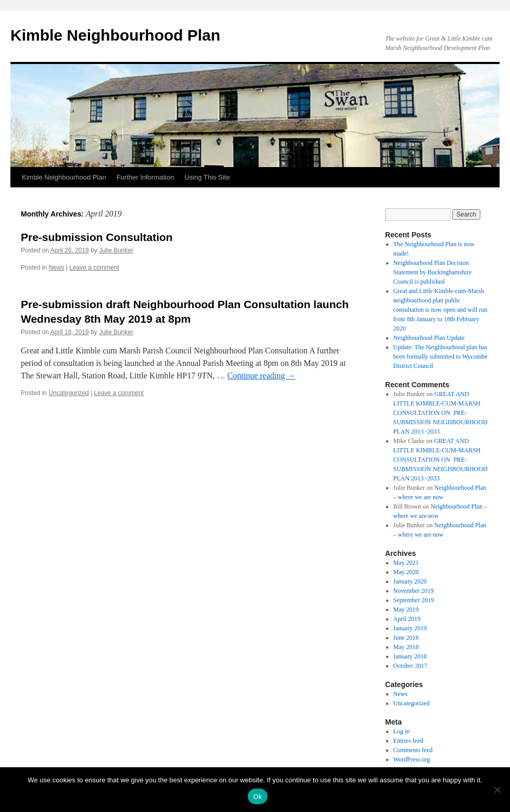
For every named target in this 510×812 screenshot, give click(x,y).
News (56, 268)
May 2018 (406, 647)
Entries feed (409, 741)
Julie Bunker (116, 250)
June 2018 (406, 638)
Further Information (145, 177)
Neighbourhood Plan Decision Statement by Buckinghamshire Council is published (433, 272)
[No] (497, 790)
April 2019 (407, 619)
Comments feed (413, 750)
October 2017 (411, 666)
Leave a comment (94, 268)
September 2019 (414, 600)
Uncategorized (68, 393)
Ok (257, 797)
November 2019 (414, 591)
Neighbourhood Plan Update (429, 338)
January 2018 (410, 656)
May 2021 (406, 563)
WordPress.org (412, 759)
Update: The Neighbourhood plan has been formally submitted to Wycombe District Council (441, 357)
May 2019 (406, 610)
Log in (402, 731)
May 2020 (406, 572)
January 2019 (410, 628)
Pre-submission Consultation (97, 237)
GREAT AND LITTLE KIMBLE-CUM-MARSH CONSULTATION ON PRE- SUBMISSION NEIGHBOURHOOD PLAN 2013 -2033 (441, 413)
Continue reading (262, 376)
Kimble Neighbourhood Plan (115, 35)
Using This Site (207, 177)
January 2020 (410, 581)
